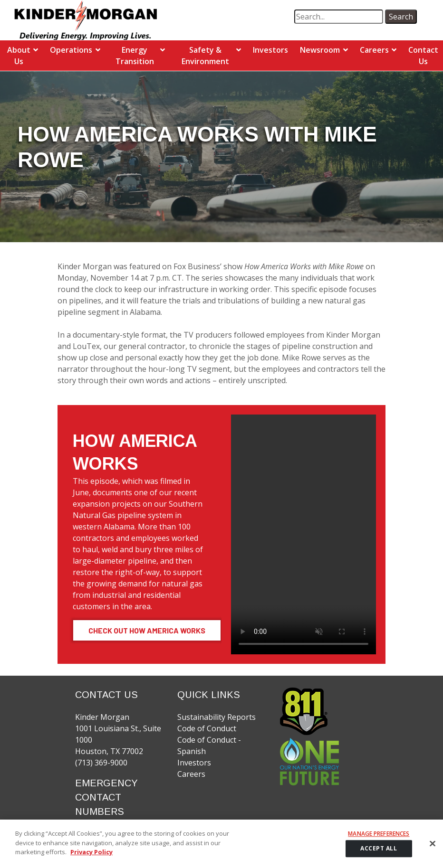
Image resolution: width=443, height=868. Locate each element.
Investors (270, 50)
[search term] (339, 17)
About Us (19, 56)
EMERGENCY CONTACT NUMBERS (106, 797)
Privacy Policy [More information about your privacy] (91, 852)
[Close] (433, 844)
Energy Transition (135, 56)
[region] (221, 844)
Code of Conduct (207, 728)
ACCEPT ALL (379, 848)
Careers (374, 50)
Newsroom (320, 50)
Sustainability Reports (217, 717)
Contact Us (423, 56)
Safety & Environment (205, 56)
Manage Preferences (379, 834)
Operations (71, 50)
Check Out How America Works (147, 630)
